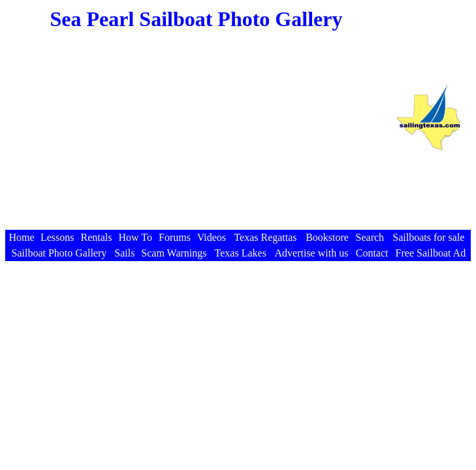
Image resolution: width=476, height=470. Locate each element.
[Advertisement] (196, 136)
